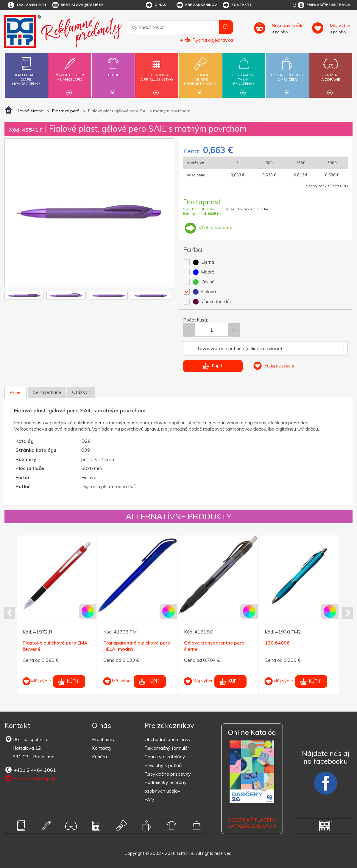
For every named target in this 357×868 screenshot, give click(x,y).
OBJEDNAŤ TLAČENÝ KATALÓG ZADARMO (252, 823)
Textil (113, 72)
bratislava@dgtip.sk (77, 5)
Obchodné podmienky (168, 739)
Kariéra (99, 757)
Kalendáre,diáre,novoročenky (26, 70)
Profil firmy (103, 739)
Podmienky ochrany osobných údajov (166, 787)
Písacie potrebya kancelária (70, 74)
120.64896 (277, 643)
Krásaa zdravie (331, 74)
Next (347, 613)
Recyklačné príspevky (168, 774)
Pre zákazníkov (196, 5)
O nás (156, 5)
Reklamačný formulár (167, 748)
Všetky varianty (208, 227)
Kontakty (237, 5)
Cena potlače (47, 392)
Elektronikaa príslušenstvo (157, 74)
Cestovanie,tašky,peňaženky (244, 75)
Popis (15, 392)
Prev (10, 613)
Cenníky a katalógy (165, 757)
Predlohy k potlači (163, 765)
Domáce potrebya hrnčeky (287, 74)
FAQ (149, 799)
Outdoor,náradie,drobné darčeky (200, 75)
